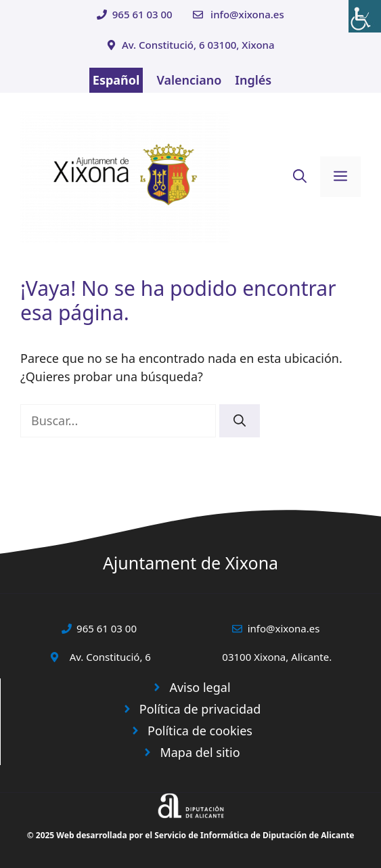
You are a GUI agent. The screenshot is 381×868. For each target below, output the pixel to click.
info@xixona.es (247, 14)
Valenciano (189, 80)
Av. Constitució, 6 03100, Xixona (198, 45)
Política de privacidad (200, 709)
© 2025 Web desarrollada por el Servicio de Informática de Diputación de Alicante (191, 835)
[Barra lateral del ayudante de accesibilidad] (365, 16)
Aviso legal (200, 687)
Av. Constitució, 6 (110, 657)
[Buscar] (240, 421)
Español (116, 80)
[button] (300, 177)
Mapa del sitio (200, 752)
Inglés (253, 80)
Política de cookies (200, 731)
